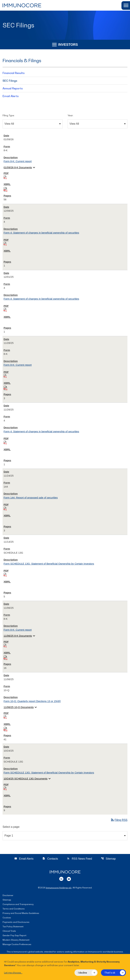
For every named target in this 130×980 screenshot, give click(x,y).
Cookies (7, 918)
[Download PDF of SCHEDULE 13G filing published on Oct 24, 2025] (5, 788)
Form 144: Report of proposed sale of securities (31, 498)
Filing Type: (9, 115)
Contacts (50, 859)
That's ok (110, 973)
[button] (126, 5)
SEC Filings (10, 81)
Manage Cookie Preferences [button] (17, 944)
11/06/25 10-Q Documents (21, 707)
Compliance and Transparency (18, 904)
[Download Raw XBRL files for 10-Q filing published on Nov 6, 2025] (5, 729)
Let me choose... (13, 973)
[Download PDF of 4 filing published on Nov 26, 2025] (5, 442)
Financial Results (14, 73)
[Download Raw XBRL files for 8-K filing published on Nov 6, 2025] (5, 657)
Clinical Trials (9, 931)
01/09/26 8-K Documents (20, 167)
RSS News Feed (79, 859)
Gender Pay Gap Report (14, 936)
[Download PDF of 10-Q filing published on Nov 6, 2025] (5, 717)
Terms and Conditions (14, 909)
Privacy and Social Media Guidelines (21, 913)
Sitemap (108, 859)
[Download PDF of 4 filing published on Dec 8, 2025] (5, 244)
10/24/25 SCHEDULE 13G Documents (28, 779)
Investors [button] (65, 44)
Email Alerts (11, 96)
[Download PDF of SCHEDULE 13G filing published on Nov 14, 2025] (5, 575)
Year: (70, 115)
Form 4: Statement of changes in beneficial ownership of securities (41, 233)
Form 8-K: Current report (18, 161)
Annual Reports (13, 88)
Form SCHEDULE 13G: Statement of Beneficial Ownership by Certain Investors (49, 564)
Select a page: (11, 827)
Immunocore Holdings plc (59, 888)
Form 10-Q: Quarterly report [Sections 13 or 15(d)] (32, 701)
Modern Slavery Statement (16, 940)
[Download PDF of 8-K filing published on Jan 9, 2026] (5, 177)
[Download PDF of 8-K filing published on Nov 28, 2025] (5, 376)
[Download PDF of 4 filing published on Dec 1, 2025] (5, 310)
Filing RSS (119, 820)
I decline (82, 973)
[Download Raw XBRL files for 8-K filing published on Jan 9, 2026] (5, 189)
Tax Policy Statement (13, 927)
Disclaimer (8, 895)
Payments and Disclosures (16, 922)
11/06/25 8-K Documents (20, 636)
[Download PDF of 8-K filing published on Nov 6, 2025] (5, 645)
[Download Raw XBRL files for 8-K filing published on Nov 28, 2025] (5, 387)
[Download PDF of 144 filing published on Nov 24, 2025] (5, 508)
